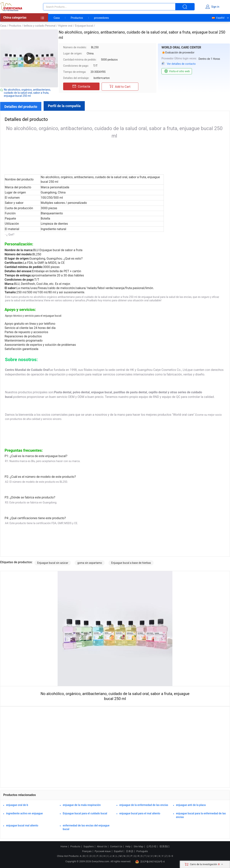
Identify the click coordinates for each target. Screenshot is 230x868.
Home (64, 847)
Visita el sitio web (177, 71)
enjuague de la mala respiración (82, 805)
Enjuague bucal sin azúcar (53, 563)
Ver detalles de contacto (181, 64)
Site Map (138, 847)
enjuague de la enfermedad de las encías (144, 805)
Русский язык (103, 851)
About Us (102, 847)
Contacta (81, 86)
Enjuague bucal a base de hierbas (131, 563)
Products (75, 847)
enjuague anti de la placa (191, 805)
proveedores (102, 18)
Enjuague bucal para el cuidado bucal (85, 813)
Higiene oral (65, 26)
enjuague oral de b (17, 805)
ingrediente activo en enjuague (24, 813)
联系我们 (165, 847)
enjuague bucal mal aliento (22, 825)
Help (128, 847)
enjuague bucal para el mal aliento (140, 813)
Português (142, 851)
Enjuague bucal (84, 26)
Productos (77, 18)
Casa (57, 18)
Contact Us (116, 847)
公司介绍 (151, 847)
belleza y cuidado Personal (40, 26)
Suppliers (89, 847)
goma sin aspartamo (90, 563)
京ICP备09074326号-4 (150, 862)
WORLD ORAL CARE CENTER (181, 47)
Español (218, 18)
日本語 (130, 851)
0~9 (171, 856)
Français (87, 851)
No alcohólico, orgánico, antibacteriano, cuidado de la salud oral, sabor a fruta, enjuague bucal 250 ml (27, 93)
